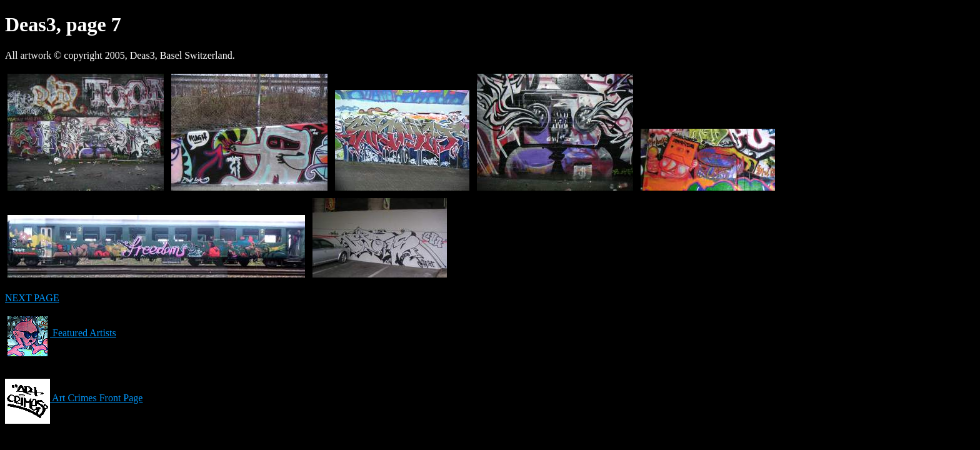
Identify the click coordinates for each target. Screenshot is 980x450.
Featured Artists (61, 333)
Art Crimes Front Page (74, 398)
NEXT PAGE (32, 298)
